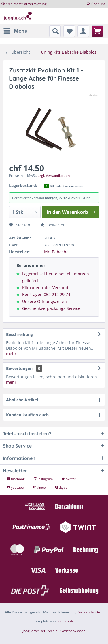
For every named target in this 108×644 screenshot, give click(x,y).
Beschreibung (19, 334)
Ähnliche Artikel (22, 400)
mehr (11, 354)
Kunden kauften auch (27, 415)
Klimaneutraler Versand (45, 288)
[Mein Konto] (83, 31)
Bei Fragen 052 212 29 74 (46, 294)
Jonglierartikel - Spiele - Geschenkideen (54, 631)
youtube (16, 487)
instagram (44, 479)
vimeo (40, 487)
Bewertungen (19, 368)
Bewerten (53, 225)
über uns (98, 4)
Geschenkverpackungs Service (51, 308)
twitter (69, 479)
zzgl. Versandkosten (54, 176)
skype (61, 487)
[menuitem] (15, 31)
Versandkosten (90, 612)
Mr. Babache (56, 252)
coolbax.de (65, 621)
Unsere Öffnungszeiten (44, 301)
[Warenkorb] (97, 31)
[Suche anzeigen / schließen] (55, 31)
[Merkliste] (69, 31)
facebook (16, 479)
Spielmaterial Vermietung (26, 4)
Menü (16, 30)
